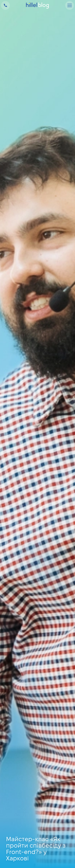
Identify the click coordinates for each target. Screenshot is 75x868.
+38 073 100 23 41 (5, 5)
